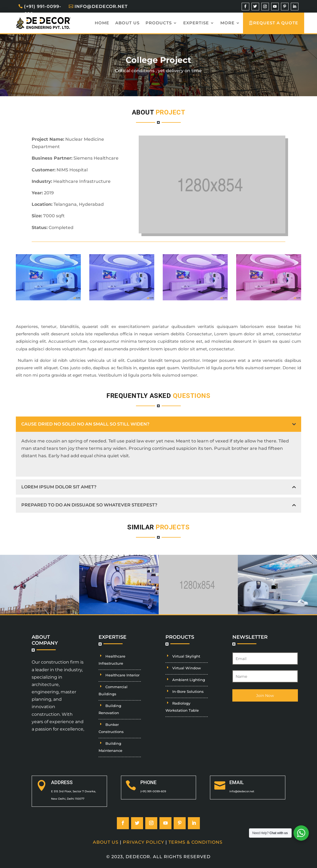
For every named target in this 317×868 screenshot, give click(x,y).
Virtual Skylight (186, 656)
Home (102, 23)
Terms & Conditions (195, 842)
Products (159, 23)
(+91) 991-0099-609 (43, 10)
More (227, 23)
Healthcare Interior (122, 675)
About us (127, 23)
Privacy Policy (143, 842)
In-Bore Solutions (188, 691)
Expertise (196, 23)
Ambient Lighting (189, 680)
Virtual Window (187, 668)
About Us (106, 842)
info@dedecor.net (101, 6)
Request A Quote (276, 23)
